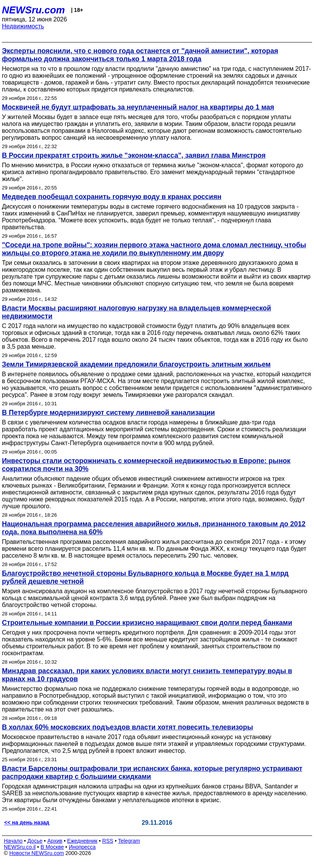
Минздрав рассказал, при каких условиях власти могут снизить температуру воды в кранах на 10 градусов (147, 675)
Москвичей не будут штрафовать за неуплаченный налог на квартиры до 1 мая (138, 107)
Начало (13, 841)
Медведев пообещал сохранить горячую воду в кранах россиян (112, 197)
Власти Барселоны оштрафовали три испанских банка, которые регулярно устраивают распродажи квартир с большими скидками (152, 773)
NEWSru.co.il (20, 847)
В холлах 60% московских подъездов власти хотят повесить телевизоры (128, 727)
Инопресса (82, 847)
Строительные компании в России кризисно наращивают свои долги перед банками (147, 623)
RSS (108, 841)
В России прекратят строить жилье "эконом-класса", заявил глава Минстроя (134, 155)
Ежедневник (82, 841)
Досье (35, 841)
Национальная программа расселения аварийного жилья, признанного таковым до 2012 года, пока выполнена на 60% (154, 528)
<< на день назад (27, 822)
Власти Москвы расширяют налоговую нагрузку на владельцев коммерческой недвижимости (137, 312)
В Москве (52, 847)
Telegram (129, 841)
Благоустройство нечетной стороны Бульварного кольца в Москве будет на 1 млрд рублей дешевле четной (145, 577)
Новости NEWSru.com (37, 853)
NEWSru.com (33, 10)
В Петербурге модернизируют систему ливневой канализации (108, 413)
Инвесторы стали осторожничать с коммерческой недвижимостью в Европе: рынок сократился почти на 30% (146, 465)
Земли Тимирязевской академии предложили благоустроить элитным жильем (136, 364)
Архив (55, 841)
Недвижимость (23, 26)
